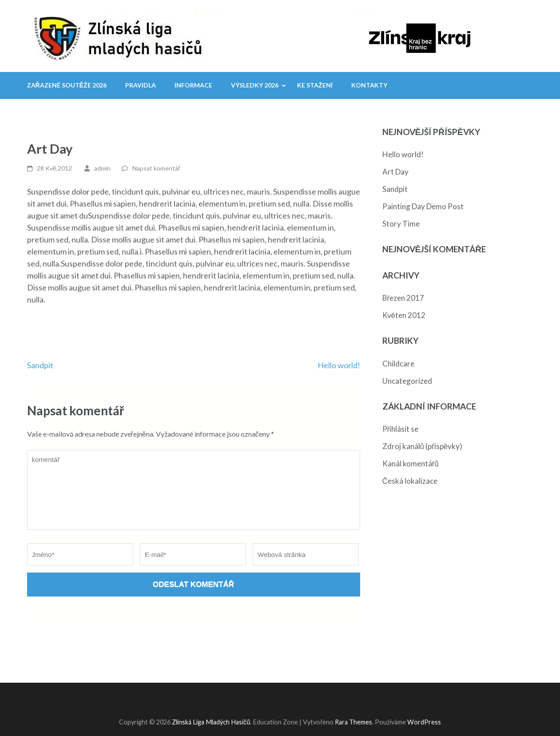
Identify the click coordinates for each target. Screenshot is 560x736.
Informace (193, 85)
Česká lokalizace (410, 481)
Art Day (395, 172)
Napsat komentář (156, 168)
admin (102, 168)
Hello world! (339, 365)
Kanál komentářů (411, 463)
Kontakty (369, 85)
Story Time (401, 224)
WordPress (424, 722)
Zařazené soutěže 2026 (67, 85)
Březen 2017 (403, 298)
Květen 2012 (404, 315)
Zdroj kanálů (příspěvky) (423, 446)
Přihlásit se (401, 429)
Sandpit (40, 365)
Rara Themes (353, 722)
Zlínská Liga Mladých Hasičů (211, 722)
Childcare (398, 364)
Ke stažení (315, 85)
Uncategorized (407, 381)
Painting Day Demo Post (423, 206)
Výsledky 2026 (255, 85)
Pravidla (141, 85)
